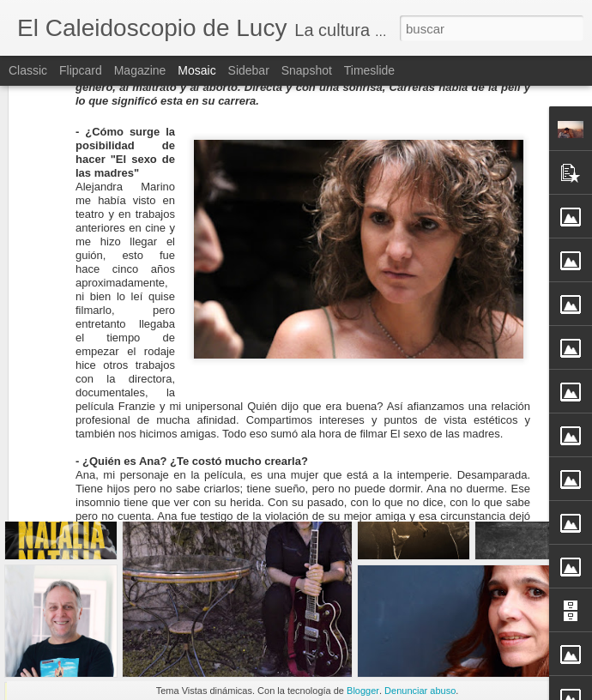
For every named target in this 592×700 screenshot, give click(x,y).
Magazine (140, 70)
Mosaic (196, 70)
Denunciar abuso (420, 691)
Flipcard (81, 70)
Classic (28, 70)
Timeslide (369, 70)
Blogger (363, 691)
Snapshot (307, 70)
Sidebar (249, 70)
